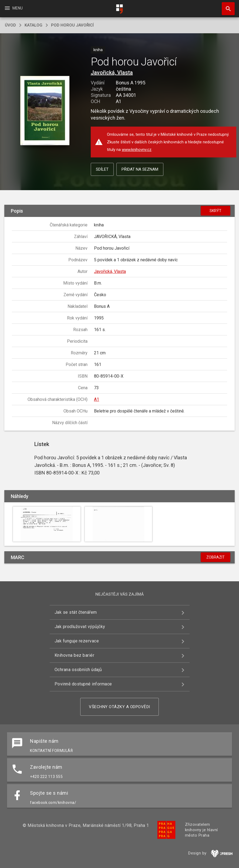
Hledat (226, 6)
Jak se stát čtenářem (76, 612)
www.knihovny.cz (137, 150)
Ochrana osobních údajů (78, 670)
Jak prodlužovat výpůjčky (80, 627)
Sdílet (102, 169)
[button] (45, 111)
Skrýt (216, 211)
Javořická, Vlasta (112, 72)
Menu (13, 8)
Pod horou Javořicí (72, 25)
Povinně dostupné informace (83, 684)
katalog (33, 25)
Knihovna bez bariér (75, 655)
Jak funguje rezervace (77, 641)
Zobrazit (216, 557)
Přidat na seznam (140, 169)
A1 (97, 399)
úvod (10, 25)
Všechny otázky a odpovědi (119, 707)
